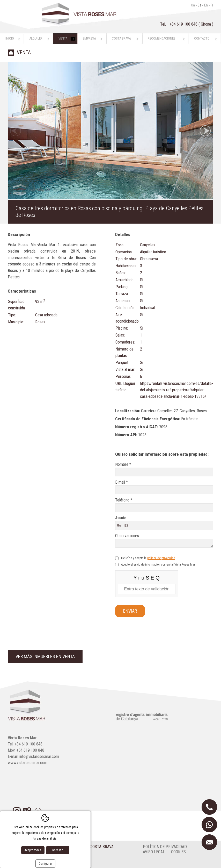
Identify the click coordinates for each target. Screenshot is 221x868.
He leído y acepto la (148, 558)
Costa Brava (121, 38)
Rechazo (58, 850)
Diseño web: (28, 862)
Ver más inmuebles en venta (45, 656)
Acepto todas (33, 850)
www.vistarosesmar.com (28, 763)
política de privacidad (161, 558)
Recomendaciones (162, 38)
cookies (178, 852)
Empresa (89, 38)
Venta (63, 38)
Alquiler (36, 38)
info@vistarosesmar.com (39, 756)
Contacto (202, 38)
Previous (16, 131)
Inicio (10, 38)
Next (205, 131)
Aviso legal (154, 852)
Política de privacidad (165, 847)
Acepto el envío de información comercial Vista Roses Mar (158, 565)
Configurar (45, 864)
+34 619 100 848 (184, 24)
